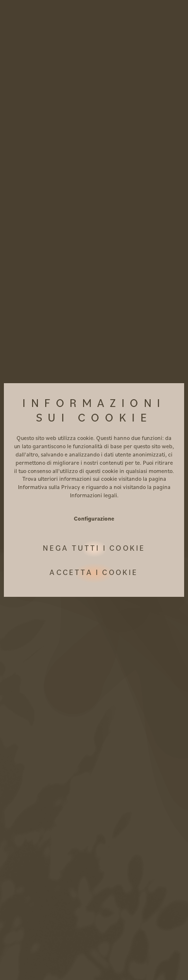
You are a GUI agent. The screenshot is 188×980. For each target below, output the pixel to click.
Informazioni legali (94, 495)
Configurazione (94, 518)
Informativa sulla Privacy (49, 487)
